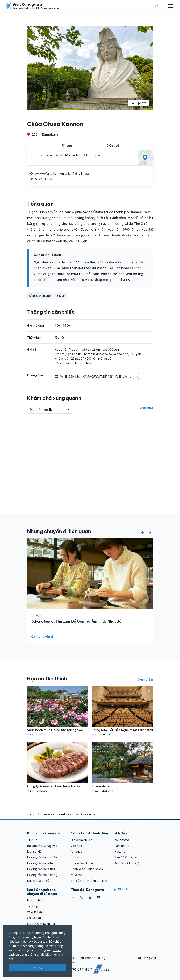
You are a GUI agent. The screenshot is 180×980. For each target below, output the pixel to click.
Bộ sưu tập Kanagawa (42, 846)
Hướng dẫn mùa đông (42, 875)
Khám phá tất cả (38, 881)
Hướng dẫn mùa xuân (42, 857)
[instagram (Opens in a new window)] (90, 897)
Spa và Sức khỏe (82, 863)
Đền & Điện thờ (40, 296)
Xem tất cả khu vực (127, 863)
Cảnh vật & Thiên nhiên (87, 869)
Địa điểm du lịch (81, 840)
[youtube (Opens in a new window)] (98, 897)
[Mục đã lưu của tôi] (163, 6)
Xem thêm (146, 679)
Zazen (61, 296)
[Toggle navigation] (171, 6)
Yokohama (122, 840)
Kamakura (50, 134)
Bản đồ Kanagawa (127, 857)
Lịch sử (76, 857)
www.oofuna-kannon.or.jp (53, 174)
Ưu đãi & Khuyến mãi (41, 924)
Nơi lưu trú (35, 900)
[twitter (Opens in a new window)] (81, 897)
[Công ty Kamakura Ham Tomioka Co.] (58, 767)
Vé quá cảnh (35, 912)
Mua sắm (77, 875)
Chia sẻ (112, 146)
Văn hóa (76, 846)
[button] (163, 6)
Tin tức (32, 840)
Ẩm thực (76, 852)
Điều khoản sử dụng (91, 958)
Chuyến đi (34, 918)
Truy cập (33, 906)
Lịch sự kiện (35, 852)
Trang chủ (33, 814)
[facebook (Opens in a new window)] (73, 897)
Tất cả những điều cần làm (89, 881)
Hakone (120, 852)
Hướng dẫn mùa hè (40, 863)
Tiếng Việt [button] (147, 958)
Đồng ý (37, 968)
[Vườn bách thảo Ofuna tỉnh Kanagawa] (58, 711)
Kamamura (122, 846)
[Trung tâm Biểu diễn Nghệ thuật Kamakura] (122, 711)
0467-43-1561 (44, 179)
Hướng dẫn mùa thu (41, 869)
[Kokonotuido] (122, 767)
